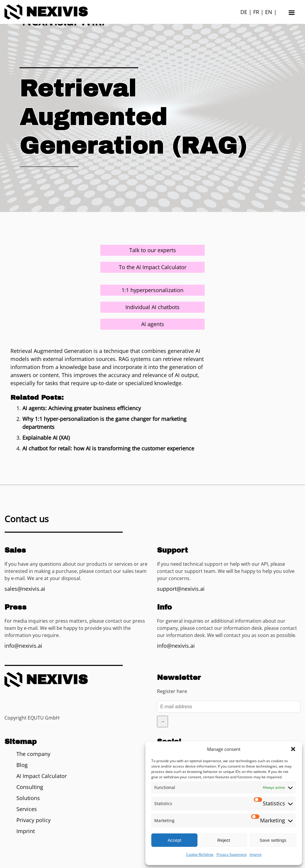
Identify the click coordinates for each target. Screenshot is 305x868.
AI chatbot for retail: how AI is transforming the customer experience (108, 448)
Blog (22, 765)
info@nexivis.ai (23, 646)
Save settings (273, 840)
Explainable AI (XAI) (46, 438)
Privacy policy (34, 820)
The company (33, 754)
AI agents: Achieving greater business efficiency (82, 408)
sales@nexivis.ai (25, 589)
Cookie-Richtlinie (200, 854)
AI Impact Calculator (42, 776)
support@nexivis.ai (181, 589)
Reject (224, 840)
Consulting (30, 787)
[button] (293, 749)
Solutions (28, 798)
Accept (175, 840)
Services (27, 809)
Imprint (256, 854)
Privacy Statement (232, 854)
